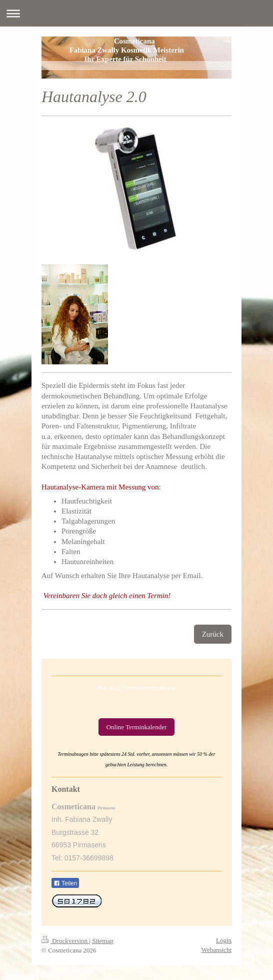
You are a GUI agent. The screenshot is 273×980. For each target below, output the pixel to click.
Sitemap (103, 941)
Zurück (213, 634)
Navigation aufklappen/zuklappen (136, 13)
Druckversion (65, 941)
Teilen (65, 883)
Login (224, 940)
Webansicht (216, 950)
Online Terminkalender (137, 727)
